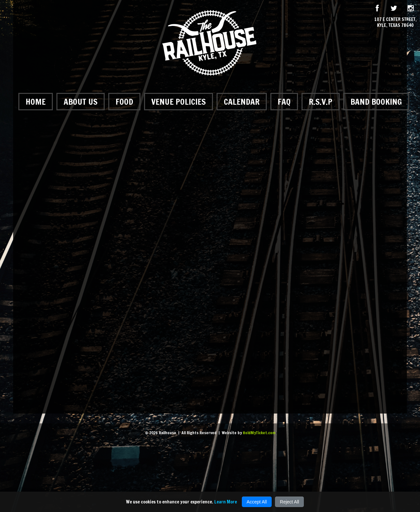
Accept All (257, 502)
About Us (81, 102)
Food (124, 102)
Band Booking (376, 102)
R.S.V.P (321, 102)
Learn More (226, 502)
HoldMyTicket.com (259, 433)
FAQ (284, 102)
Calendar (242, 102)
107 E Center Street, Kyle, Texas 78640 (396, 22)
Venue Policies (178, 102)
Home (36, 102)
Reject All (289, 502)
